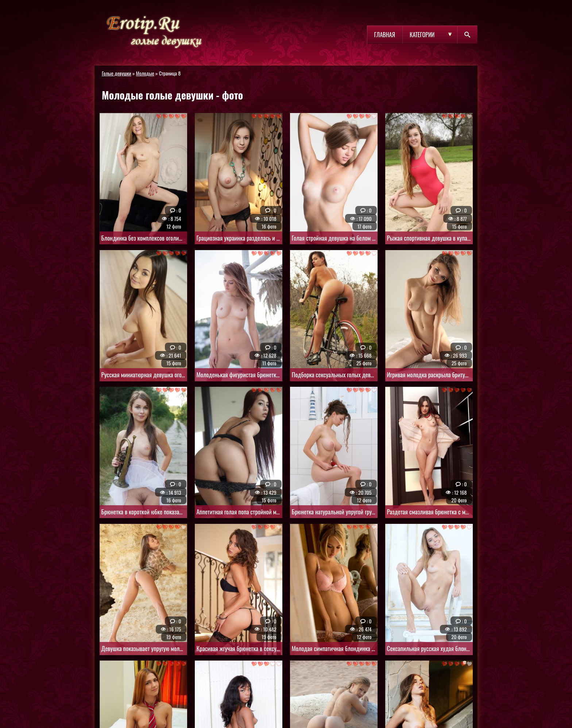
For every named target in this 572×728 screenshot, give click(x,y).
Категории (422, 35)
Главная (385, 35)
